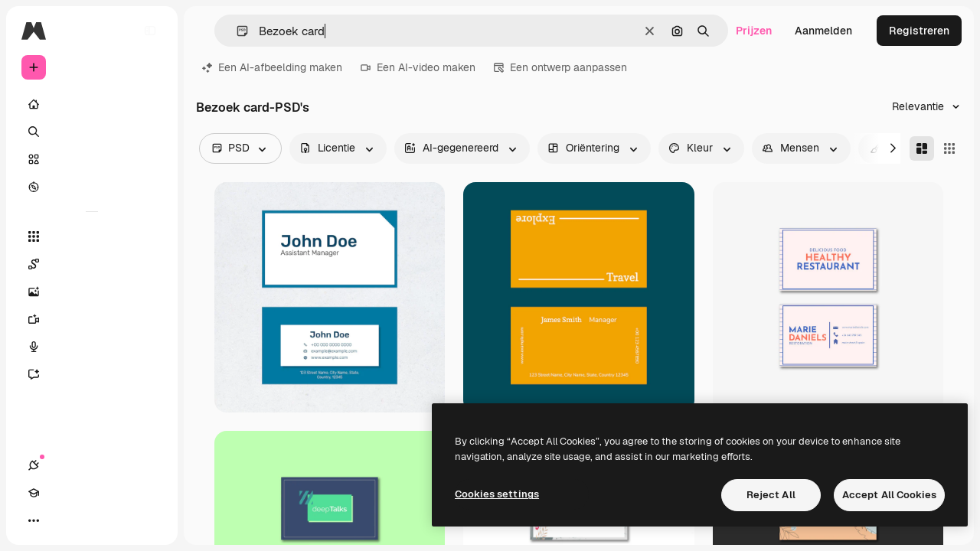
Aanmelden (823, 31)
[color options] (701, 148)
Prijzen (754, 31)
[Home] (92, 104)
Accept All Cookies (889, 495)
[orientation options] (594, 148)
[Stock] (92, 159)
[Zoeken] (92, 132)
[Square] (949, 148)
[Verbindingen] (34, 520)
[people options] (801, 148)
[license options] (338, 148)
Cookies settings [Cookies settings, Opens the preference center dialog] (497, 494)
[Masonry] (922, 148)
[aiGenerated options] (462, 148)
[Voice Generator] (92, 347)
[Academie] (61, 520)
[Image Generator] (92, 292)
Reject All (771, 495)
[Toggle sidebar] (150, 31)
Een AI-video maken (418, 67)
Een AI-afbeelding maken (272, 67)
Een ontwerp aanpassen (560, 67)
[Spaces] (92, 264)
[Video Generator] (92, 319)
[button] (236, 31)
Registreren (919, 31)
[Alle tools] (92, 236)
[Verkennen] (92, 187)
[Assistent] (92, 374)
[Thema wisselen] (89, 520)
